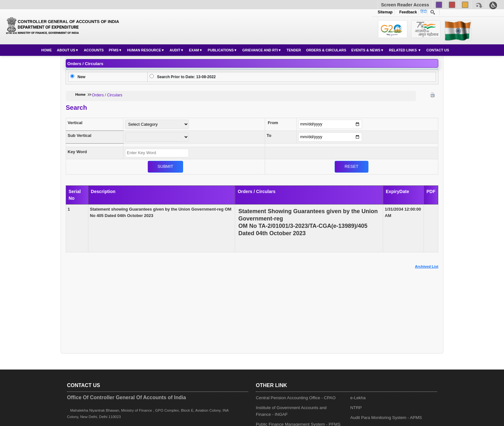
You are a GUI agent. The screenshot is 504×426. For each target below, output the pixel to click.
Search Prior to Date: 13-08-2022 (186, 77)
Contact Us (437, 50)
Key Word (77, 152)
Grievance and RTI (260, 50)
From (273, 123)
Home (46, 50)
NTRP (356, 408)
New (82, 77)
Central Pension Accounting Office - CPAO (296, 398)
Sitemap (385, 12)
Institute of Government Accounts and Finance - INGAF (291, 411)
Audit (175, 50)
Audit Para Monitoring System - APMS (386, 418)
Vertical (75, 123)
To (269, 135)
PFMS (114, 50)
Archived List (427, 266)
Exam (194, 50)
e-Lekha (358, 398)
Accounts (94, 50)
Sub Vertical (79, 135)
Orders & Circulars (326, 50)
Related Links (403, 50)
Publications (221, 50)
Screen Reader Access (405, 5)
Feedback (407, 12)
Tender (294, 50)
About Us (66, 50)
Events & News (366, 50)
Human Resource (144, 50)
